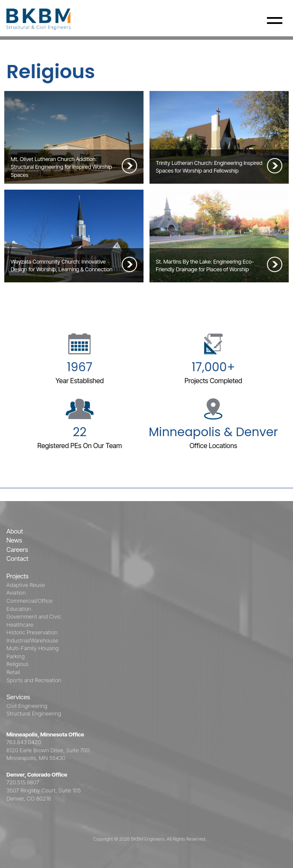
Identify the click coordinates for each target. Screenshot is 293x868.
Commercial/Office (29, 601)
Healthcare (20, 625)
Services (18, 697)
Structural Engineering (34, 713)
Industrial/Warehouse (32, 640)
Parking (16, 656)
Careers (17, 550)
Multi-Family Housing (32, 648)
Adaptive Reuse (26, 585)
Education (19, 609)
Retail (13, 672)
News (14, 540)
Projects (18, 576)
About (15, 531)
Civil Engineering (27, 706)
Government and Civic (34, 616)
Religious (18, 664)
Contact (18, 559)
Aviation (16, 592)
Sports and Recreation (34, 680)
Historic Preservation (32, 632)
